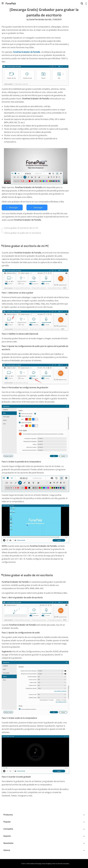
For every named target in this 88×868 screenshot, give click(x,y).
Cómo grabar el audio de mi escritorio (23, 233)
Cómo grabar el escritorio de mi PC (21, 228)
